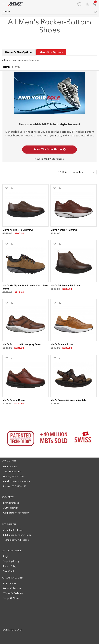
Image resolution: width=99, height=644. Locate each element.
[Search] (95, 12)
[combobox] (49, 12)
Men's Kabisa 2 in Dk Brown (18, 230)
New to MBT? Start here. (49, 159)
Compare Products (88, 4)
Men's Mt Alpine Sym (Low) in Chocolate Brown (25, 287)
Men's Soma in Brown (62, 344)
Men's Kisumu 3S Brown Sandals (68, 400)
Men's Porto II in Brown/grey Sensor (22, 344)
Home (7, 67)
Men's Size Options (51, 52)
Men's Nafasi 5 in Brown (64, 230)
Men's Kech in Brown (14, 400)
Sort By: (63, 172)
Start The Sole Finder (49, 150)
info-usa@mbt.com (20, 482)
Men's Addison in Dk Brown (66, 286)
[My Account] (80, 4)
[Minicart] (95, 4)
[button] (6, 188)
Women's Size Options (19, 52)
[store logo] (16, 4)
